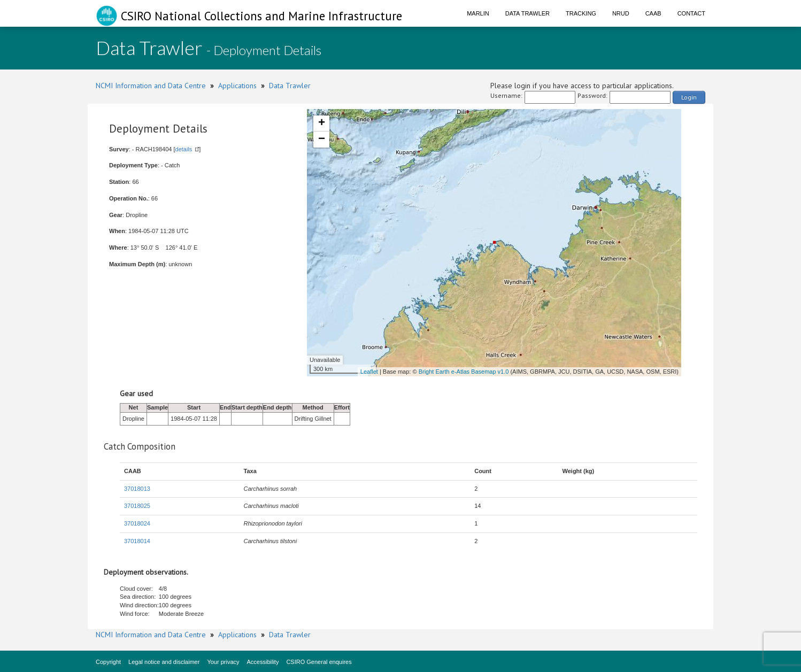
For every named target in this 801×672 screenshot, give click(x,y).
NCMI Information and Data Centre (151, 86)
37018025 (137, 506)
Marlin (478, 13)
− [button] (322, 140)
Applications (237, 86)
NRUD (621, 13)
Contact (691, 13)
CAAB (653, 13)
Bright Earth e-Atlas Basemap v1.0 (464, 372)
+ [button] (322, 123)
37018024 (137, 523)
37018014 (137, 541)
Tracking (581, 13)
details (184, 149)
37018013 (137, 489)
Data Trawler (527, 13)
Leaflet (369, 372)
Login (689, 97)
